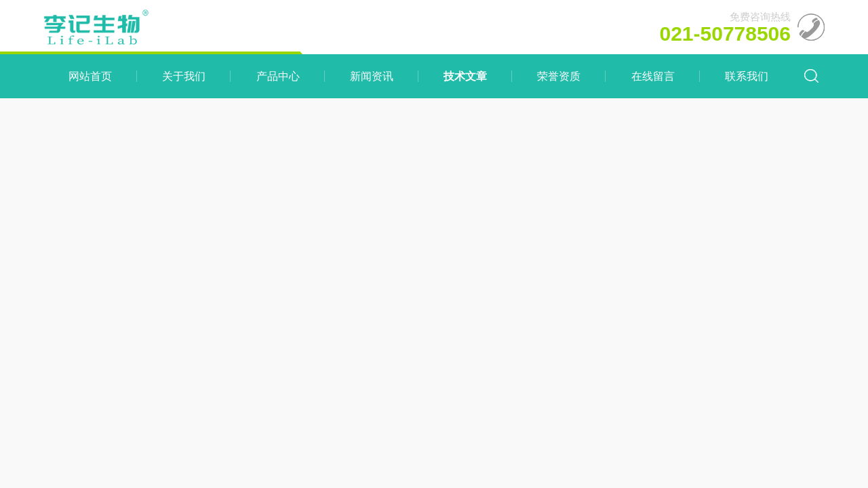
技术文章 (465, 76)
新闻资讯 (372, 76)
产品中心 (278, 76)
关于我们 (184, 76)
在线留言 (653, 76)
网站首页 (90, 76)
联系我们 (747, 76)
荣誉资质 (559, 76)
